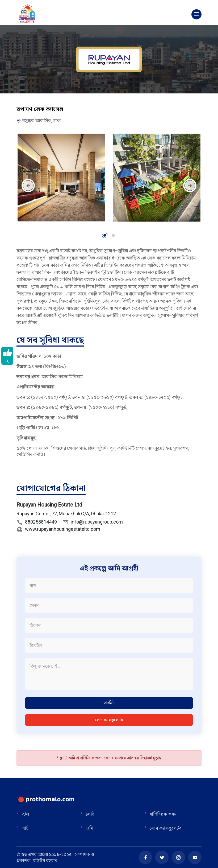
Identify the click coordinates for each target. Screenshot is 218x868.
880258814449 (37, 522)
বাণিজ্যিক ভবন (160, 814)
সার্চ (22, 828)
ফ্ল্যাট (87, 814)
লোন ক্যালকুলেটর (109, 720)
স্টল (23, 814)
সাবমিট (109, 703)
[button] (105, 236)
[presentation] (28, 186)
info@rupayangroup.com (93, 522)
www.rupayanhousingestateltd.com (58, 529)
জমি (87, 828)
